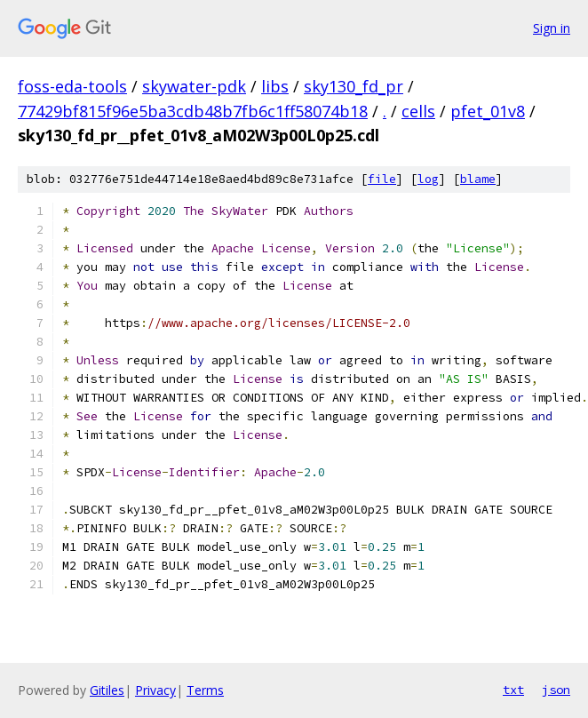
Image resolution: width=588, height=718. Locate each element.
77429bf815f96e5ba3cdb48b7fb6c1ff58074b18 (193, 111)
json (556, 690)
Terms (205, 690)
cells (418, 111)
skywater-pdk (194, 86)
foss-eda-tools (72, 86)
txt (513, 690)
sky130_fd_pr (354, 86)
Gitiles (107, 690)
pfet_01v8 (488, 111)
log (428, 179)
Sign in (552, 28)
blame (478, 179)
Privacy (155, 690)
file (382, 179)
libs (275, 86)
